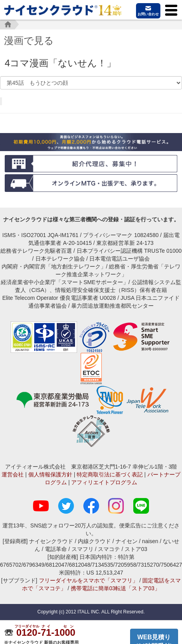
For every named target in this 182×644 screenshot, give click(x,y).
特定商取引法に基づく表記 (110, 474)
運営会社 (13, 474)
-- (46, 632)
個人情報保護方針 (50, 474)
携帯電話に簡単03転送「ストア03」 (115, 588)
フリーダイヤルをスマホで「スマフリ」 (88, 580)
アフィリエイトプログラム (104, 482)
